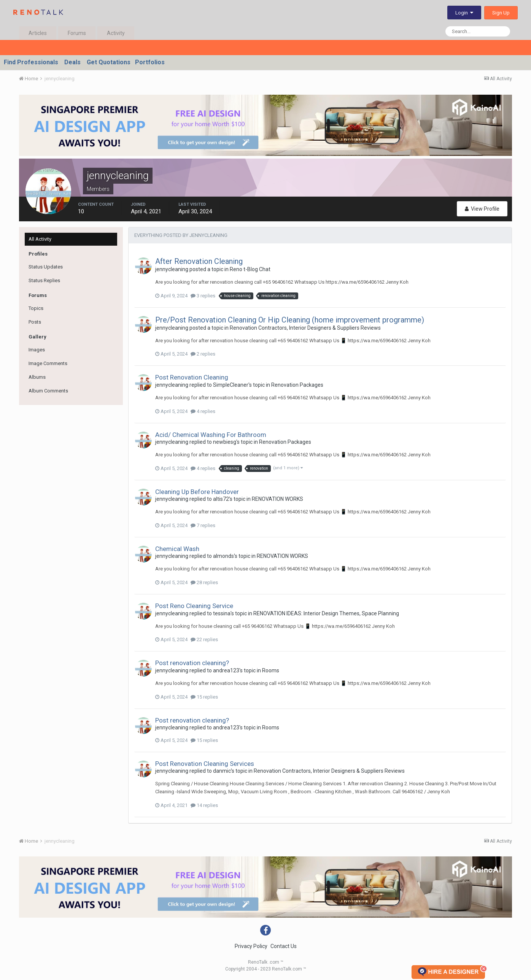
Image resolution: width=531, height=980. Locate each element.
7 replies (203, 525)
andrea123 (226, 670)
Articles (38, 33)
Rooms (271, 670)
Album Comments (48, 391)
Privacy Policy (251, 946)
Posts (35, 322)
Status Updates (46, 267)
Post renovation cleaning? (192, 663)
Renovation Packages (297, 385)
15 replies (204, 697)
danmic (222, 771)
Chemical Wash (177, 549)
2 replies (203, 354)
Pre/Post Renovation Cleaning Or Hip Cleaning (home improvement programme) (290, 320)
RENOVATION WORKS (277, 499)
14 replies (204, 805)
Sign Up (501, 13)
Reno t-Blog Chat (250, 269)
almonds (223, 556)
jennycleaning (172, 269)
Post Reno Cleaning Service (194, 606)
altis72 (221, 499)
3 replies (203, 296)
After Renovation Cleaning (199, 261)
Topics (36, 308)
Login (464, 13)
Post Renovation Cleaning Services (205, 764)
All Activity (40, 239)
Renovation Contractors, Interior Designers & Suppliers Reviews (305, 328)
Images (37, 350)
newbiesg (225, 442)
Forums (77, 33)
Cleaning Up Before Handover (197, 492)
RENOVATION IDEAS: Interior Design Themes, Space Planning (326, 613)
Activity (116, 33)
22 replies (204, 639)
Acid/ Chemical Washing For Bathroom (211, 435)
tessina (222, 613)
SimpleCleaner (231, 385)
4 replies (203, 411)
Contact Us (284, 946)
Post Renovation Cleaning (192, 377)
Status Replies (44, 280)
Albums (37, 377)
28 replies (204, 582)
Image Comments (48, 363)
